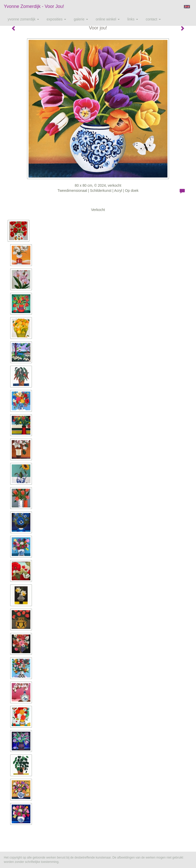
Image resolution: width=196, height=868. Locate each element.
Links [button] (133, 19)
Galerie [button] (81, 19)
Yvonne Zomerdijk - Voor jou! (34, 6)
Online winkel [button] (108, 19)
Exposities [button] (56, 19)
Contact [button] (153, 19)
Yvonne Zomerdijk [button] (23, 19)
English (187, 7)
